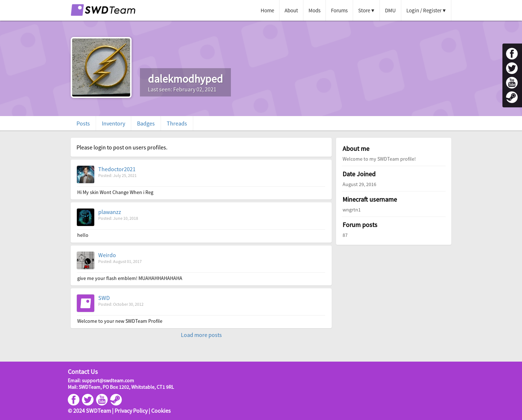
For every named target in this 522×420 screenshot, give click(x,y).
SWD (104, 298)
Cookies (161, 411)
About (291, 10)
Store (364, 10)
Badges (146, 123)
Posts (83, 123)
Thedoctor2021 (117, 169)
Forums (339, 10)
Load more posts (201, 335)
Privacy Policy (131, 411)
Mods (314, 10)
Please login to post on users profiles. (122, 147)
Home (267, 10)
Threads (177, 123)
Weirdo (107, 255)
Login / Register (424, 10)
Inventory (113, 123)
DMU (390, 10)
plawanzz (110, 212)
